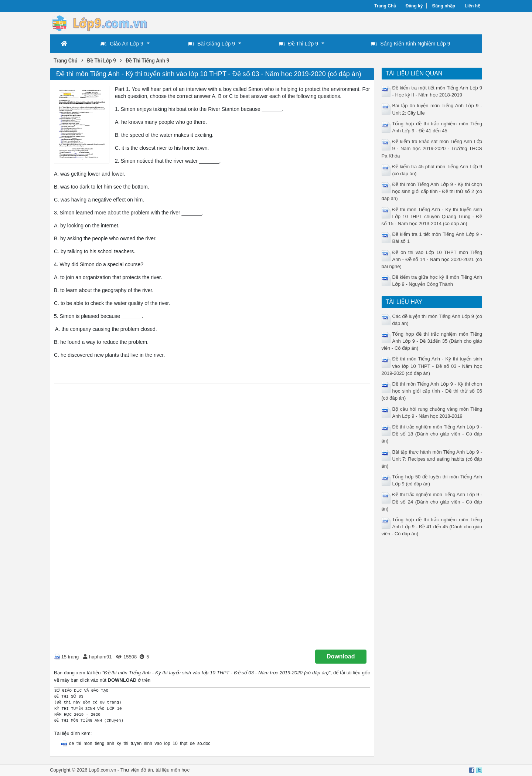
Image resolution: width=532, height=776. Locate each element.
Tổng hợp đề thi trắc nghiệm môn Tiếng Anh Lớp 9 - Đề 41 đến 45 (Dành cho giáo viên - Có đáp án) (432, 527)
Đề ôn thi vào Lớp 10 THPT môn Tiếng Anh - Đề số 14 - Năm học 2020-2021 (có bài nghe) (432, 259)
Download (341, 656)
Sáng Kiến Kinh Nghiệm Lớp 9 (410, 44)
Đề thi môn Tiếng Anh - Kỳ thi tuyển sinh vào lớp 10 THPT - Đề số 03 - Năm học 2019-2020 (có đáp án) (432, 366)
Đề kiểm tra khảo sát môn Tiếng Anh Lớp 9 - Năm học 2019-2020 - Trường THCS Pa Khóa (432, 148)
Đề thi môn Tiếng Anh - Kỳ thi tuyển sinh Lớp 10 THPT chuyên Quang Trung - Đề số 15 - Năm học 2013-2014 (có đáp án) (432, 216)
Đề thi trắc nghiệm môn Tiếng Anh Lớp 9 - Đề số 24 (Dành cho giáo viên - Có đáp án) (432, 501)
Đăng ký (414, 6)
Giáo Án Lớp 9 (122, 44)
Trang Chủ (385, 6)
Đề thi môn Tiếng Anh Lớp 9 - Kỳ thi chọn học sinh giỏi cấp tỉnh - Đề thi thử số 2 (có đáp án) (432, 191)
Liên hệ (473, 6)
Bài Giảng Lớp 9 (212, 44)
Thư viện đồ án (137, 770)
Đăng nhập (444, 6)
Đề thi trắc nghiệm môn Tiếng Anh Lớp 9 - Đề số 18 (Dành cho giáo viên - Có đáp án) (432, 434)
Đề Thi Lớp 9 (299, 44)
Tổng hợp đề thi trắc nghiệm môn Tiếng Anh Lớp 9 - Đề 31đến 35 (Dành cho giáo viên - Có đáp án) (432, 341)
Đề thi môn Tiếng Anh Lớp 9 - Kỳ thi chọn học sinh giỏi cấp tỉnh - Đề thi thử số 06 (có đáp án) (432, 391)
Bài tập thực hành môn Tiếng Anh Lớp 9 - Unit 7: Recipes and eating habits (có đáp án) (432, 459)
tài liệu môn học (173, 770)
